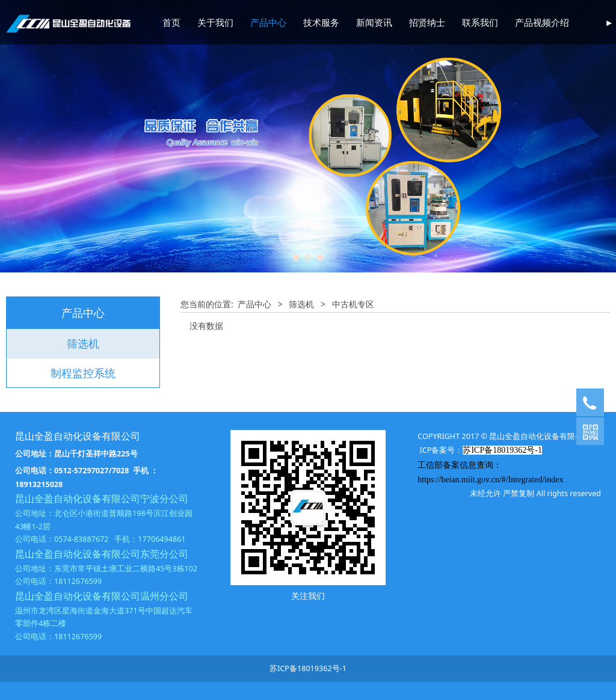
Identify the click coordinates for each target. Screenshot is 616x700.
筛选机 (83, 343)
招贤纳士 (427, 22)
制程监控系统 (83, 373)
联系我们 (480, 22)
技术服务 (321, 22)
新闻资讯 (374, 22)
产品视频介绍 (542, 22)
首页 (171, 22)
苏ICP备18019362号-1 (308, 668)
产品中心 (268, 22)
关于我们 (215, 22)
